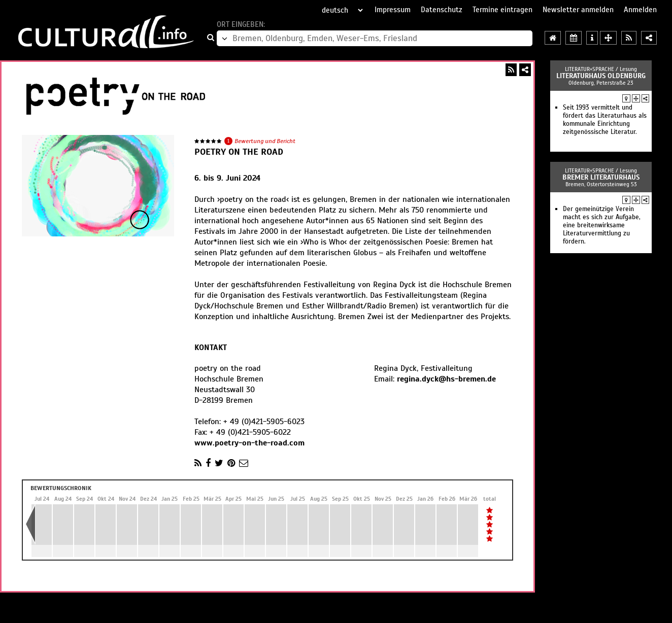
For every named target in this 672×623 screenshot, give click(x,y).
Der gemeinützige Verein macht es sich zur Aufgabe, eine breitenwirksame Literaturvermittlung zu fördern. (602, 225)
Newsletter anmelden (578, 10)
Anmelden (640, 10)
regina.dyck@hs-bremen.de (446, 379)
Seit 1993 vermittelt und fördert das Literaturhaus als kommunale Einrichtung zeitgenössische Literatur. (605, 120)
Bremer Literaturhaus (601, 177)
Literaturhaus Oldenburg (601, 76)
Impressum (393, 10)
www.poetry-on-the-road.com (249, 443)
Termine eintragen (502, 10)
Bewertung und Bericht (265, 141)
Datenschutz (442, 10)
